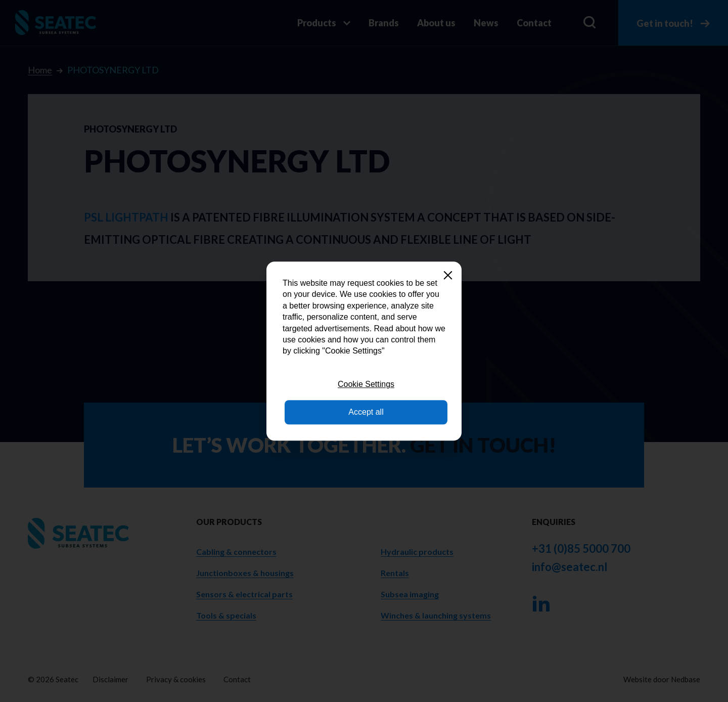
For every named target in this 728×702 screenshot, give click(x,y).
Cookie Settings (366, 384)
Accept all (366, 412)
